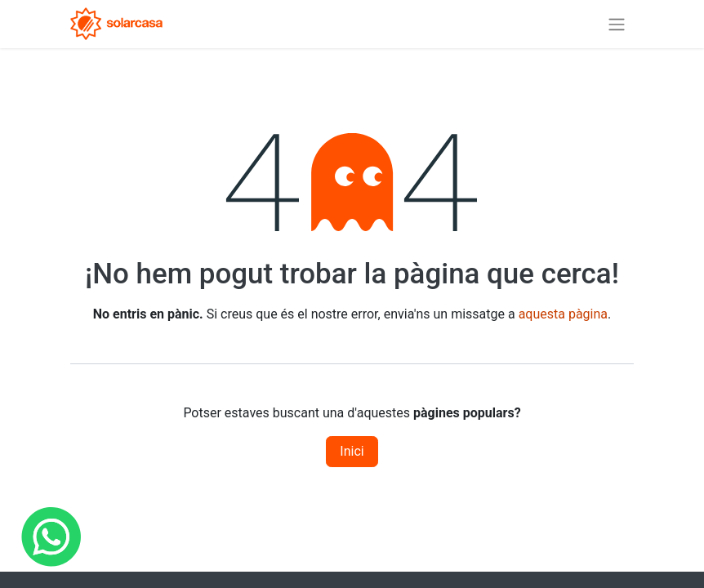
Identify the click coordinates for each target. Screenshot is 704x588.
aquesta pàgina (563, 314)
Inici (352, 451)
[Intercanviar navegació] (617, 24)
